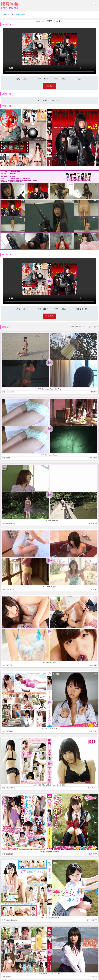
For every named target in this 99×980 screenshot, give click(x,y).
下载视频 (49, 86)
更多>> (96, 327)
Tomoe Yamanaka (76, 327)
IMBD (22, 15)
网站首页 (15, 15)
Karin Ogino (88, 327)
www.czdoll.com (69, 764)
